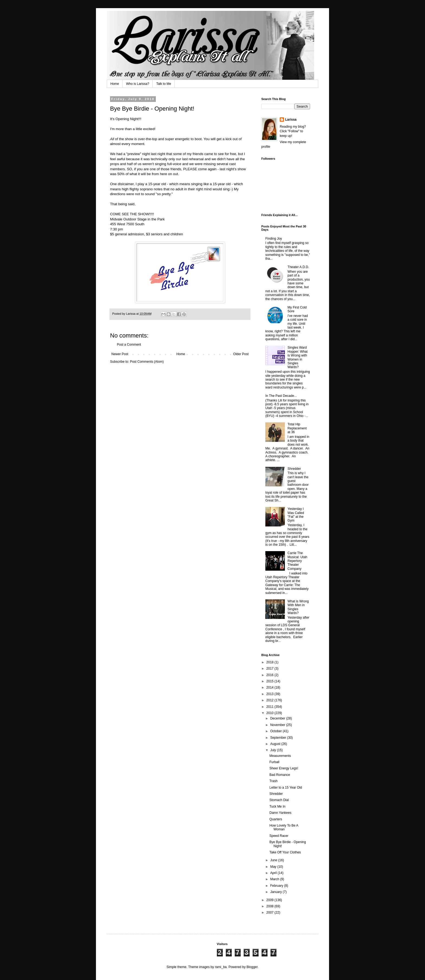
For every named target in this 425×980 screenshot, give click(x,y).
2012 (271, 700)
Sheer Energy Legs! (284, 768)
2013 (271, 694)
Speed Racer (279, 836)
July (274, 750)
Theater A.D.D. (298, 267)
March (275, 879)
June (274, 860)
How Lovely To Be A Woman (284, 827)
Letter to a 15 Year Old (286, 788)
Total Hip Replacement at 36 (297, 428)
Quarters (276, 819)
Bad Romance (280, 775)
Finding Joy (274, 239)
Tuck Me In (277, 807)
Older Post (241, 354)
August (276, 744)
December (278, 718)
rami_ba (221, 967)
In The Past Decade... (281, 396)
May (274, 867)
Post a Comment (129, 345)
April (274, 873)
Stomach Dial (279, 800)
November (278, 725)
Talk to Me (164, 84)
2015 (271, 681)
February (277, 886)
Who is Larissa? (138, 84)
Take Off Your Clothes (285, 852)
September (279, 738)
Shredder (294, 469)
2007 (271, 912)
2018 (271, 662)
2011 (271, 707)
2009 (271, 900)
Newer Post (120, 354)
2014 (271, 687)
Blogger (252, 967)
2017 (271, 669)
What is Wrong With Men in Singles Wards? (298, 607)
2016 (271, 675)
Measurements (280, 756)
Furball (274, 762)
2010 (271, 713)
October (276, 731)
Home (115, 84)
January (276, 892)
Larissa (291, 120)
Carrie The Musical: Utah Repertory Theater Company (297, 561)
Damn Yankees (280, 813)
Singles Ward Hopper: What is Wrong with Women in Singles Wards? (298, 357)
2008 (271, 906)
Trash (273, 781)
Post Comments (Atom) (147, 362)
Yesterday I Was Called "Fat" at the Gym (296, 515)
